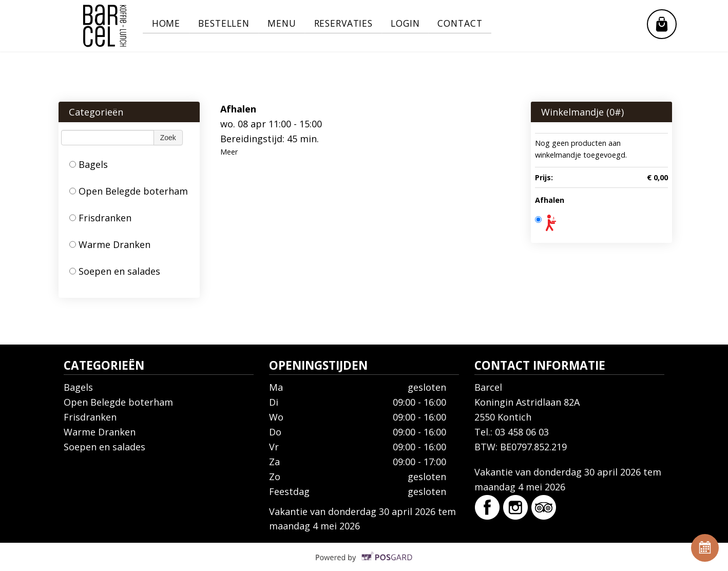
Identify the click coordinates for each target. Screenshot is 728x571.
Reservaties (353, 24)
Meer (229, 152)
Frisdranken (100, 218)
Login (419, 24)
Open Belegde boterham (129, 191)
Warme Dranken (110, 244)
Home (167, 24)
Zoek (168, 138)
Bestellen (228, 24)
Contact (477, 24)
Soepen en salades (115, 271)
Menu (289, 24)
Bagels (89, 164)
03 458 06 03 (522, 432)
